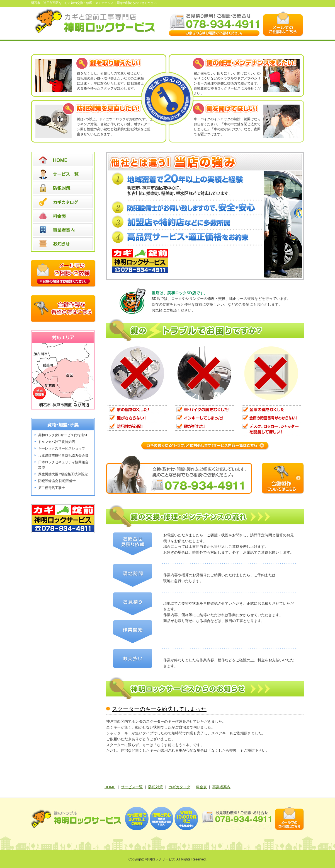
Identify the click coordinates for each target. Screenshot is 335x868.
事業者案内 (221, 787)
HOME (110, 787)
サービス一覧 (132, 787)
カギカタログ (179, 787)
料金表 (201, 787)
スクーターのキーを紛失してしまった (159, 709)
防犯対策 (156, 787)
